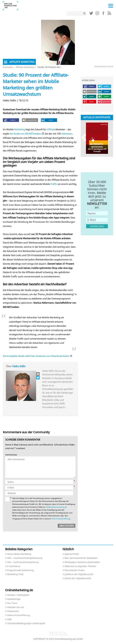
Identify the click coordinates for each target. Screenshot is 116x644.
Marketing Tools (15, 574)
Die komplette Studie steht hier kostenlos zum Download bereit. (36, 356)
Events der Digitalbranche (78, 578)
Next (109, 137)
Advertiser (67, 134)
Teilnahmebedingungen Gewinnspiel (26, 624)
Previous (85, 137)
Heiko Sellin (19, 366)
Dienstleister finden (75, 570)
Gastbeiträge (14, 599)
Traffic (54, 184)
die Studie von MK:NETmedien (25, 134)
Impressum (13, 611)
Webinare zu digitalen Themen (80, 566)
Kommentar (11, 455)
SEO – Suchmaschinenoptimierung (25, 558)
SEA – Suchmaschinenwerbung (23, 562)
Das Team (12, 603)
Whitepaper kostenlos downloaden (82, 562)
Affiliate (51, 129)
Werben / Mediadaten (18, 595)
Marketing (20, 129)
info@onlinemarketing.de (56, 507)
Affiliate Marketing (25, 67)
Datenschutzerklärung (61, 519)
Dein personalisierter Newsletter (81, 558)
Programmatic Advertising (21, 570)
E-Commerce (14, 566)
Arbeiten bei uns (16, 607)
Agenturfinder (72, 554)
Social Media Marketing (19, 554)
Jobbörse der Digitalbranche (79, 574)
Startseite (8, 67)
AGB (9, 619)
